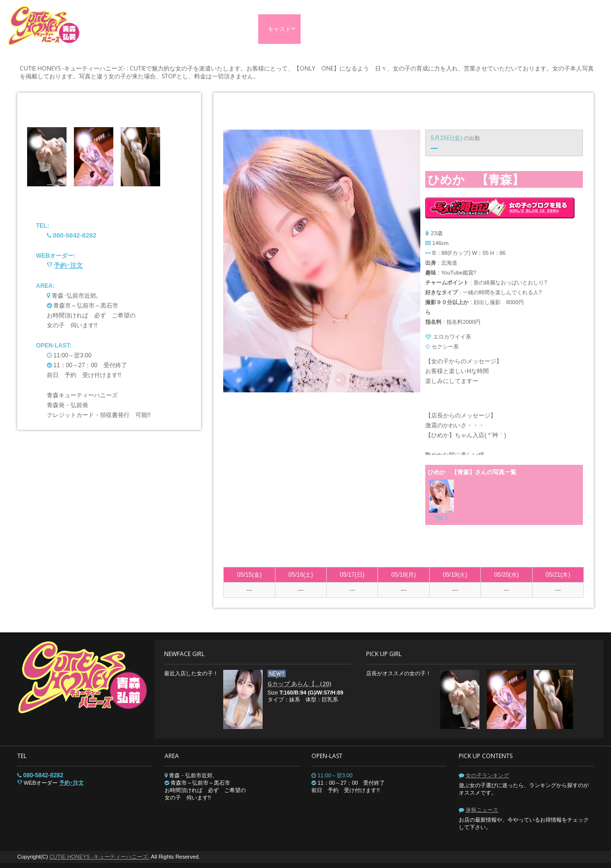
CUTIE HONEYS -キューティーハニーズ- (99, 857)
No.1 (442, 518)
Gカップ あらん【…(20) (299, 684)
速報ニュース (482, 810)
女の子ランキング (487, 775)
